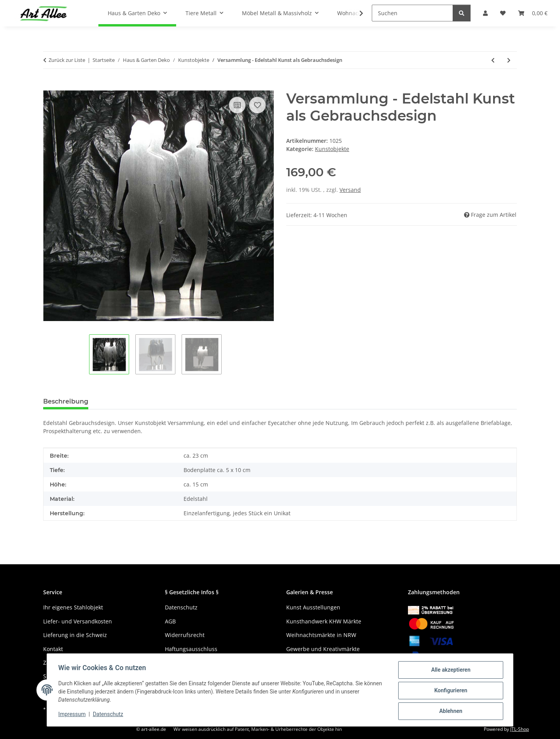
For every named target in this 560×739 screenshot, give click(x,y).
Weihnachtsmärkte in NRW (321, 635)
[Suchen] (412, 13)
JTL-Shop (520, 729)
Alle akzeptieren (449, 671)
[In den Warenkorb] (49, 86)
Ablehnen (449, 711)
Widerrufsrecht (185, 635)
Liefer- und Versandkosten (78, 621)
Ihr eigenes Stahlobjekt (73, 607)
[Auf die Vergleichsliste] (237, 105)
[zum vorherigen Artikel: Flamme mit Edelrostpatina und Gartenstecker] (493, 60)
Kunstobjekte (332, 149)
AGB (170, 621)
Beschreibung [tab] (66, 401)
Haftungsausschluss (191, 649)
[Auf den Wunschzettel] (257, 105)
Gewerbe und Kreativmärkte (323, 649)
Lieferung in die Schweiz (75, 635)
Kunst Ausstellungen (313, 607)
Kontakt (53, 649)
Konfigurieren (449, 691)
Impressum (73, 715)
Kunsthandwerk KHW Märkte (324, 621)
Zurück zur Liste (67, 60)
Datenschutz (109, 715)
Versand (350, 190)
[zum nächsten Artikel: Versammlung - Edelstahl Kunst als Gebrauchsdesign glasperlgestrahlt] (509, 60)
